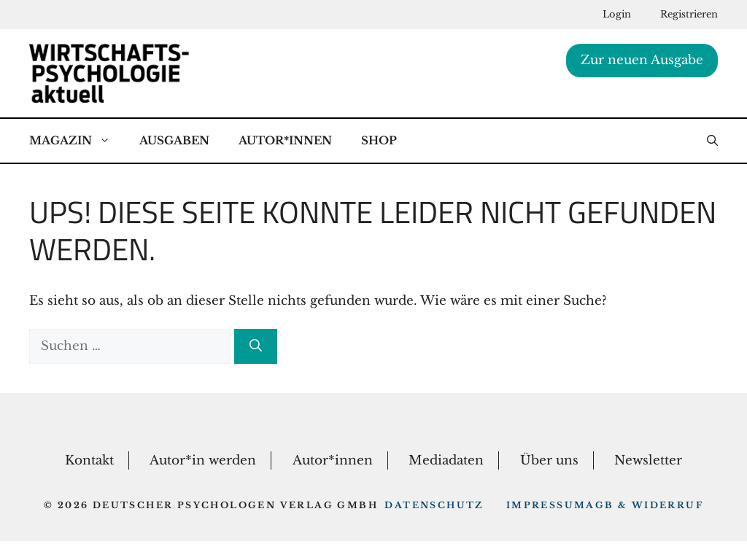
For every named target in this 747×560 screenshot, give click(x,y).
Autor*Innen (285, 140)
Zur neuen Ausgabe (642, 60)
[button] (712, 141)
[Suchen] (256, 346)
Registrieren (689, 14)
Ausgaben (174, 140)
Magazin (77, 141)
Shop (379, 140)
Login (617, 14)
